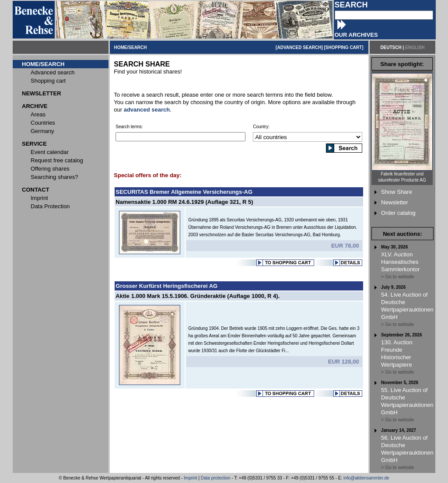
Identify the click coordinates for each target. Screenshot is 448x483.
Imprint (191, 478)
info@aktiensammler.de (366, 478)
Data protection (216, 478)
